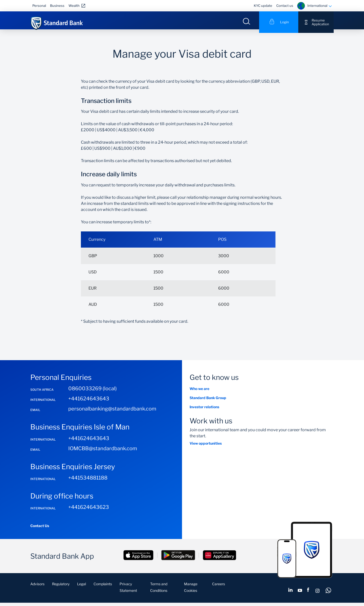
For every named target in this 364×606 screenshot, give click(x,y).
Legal (82, 588)
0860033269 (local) (93, 392)
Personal (39, 6)
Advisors (37, 588)
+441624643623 (89, 511)
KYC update (263, 6)
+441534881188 (88, 481)
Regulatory (61, 588)
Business (57, 6)
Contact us (285, 6)
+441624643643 (89, 402)
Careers (219, 588)
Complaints (103, 588)
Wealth (74, 6)
